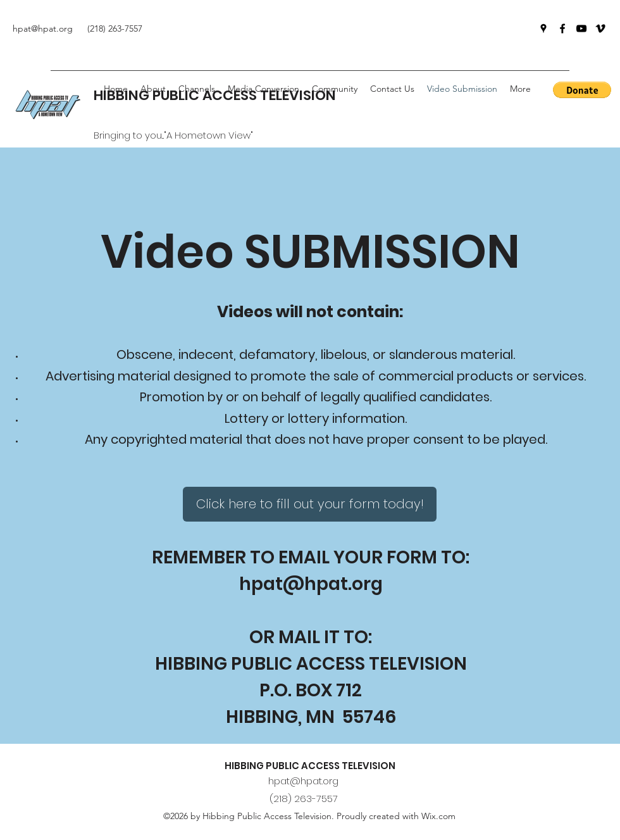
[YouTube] (581, 28)
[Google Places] (543, 28)
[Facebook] (562, 28)
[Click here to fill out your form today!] (310, 504)
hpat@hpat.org (311, 584)
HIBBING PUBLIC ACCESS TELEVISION (310, 766)
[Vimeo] (600, 28)
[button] (335, 89)
